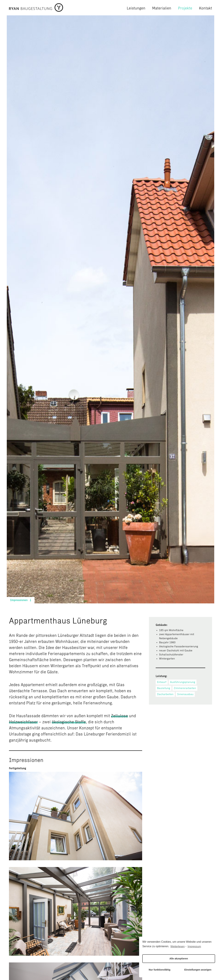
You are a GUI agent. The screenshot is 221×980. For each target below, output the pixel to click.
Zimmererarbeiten (185, 688)
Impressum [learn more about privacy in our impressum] (194, 946)
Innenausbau (185, 694)
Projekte (185, 9)
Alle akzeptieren (179, 959)
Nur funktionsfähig (160, 970)
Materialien (162, 9)
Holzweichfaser (23, 722)
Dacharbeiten (165, 694)
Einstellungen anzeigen (198, 970)
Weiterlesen (178, 946)
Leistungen (136, 9)
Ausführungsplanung (183, 682)
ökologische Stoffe (69, 722)
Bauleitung (164, 688)
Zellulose (119, 716)
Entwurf (162, 682)
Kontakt (206, 9)
